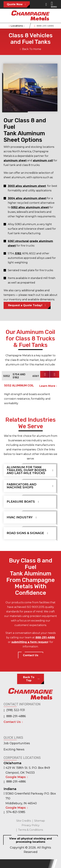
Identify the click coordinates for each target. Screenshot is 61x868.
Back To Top (29, 679)
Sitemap (40, 821)
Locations (17, 26)
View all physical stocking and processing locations (31, 840)
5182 (18, 253)
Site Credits (24, 821)
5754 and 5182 (19, 376)
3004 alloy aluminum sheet (27, 198)
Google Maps (16, 777)
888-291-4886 (44, 26)
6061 (36, 376)
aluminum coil (43, 160)
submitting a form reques (30, 642)
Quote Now (15, 4)
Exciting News (14, 749)
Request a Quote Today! (25, 305)
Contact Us (31, 655)
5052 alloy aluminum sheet (30, 207)
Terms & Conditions (30, 830)
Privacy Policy (31, 825)
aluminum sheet (15, 160)
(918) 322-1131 (14, 710)
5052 (7, 376)
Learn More (48, 386)
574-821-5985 (14, 812)
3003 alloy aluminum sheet (27, 186)
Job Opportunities (17, 743)
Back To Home (30, 49)
